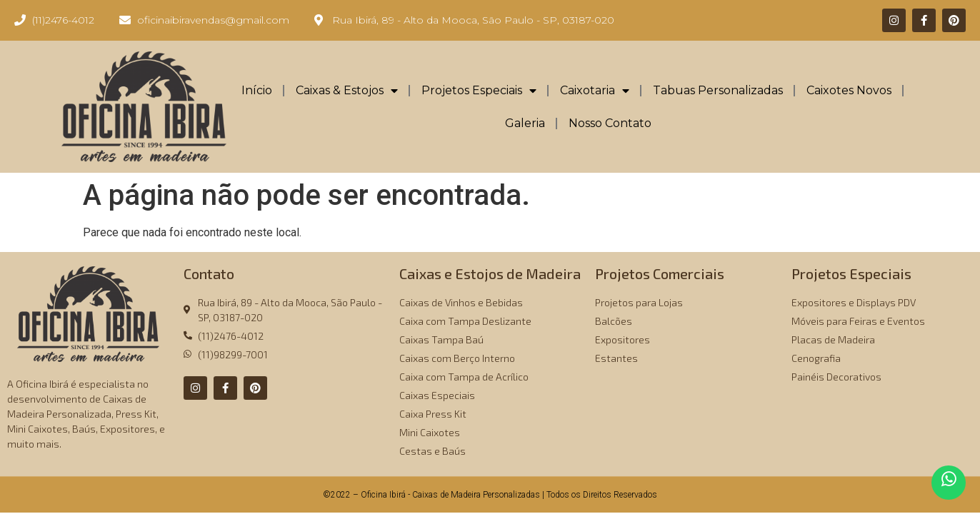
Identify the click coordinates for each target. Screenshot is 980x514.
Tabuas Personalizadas (718, 90)
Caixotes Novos (849, 90)
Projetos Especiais (479, 91)
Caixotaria (595, 91)
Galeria (525, 123)
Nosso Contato (610, 123)
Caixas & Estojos (347, 91)
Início (257, 90)
